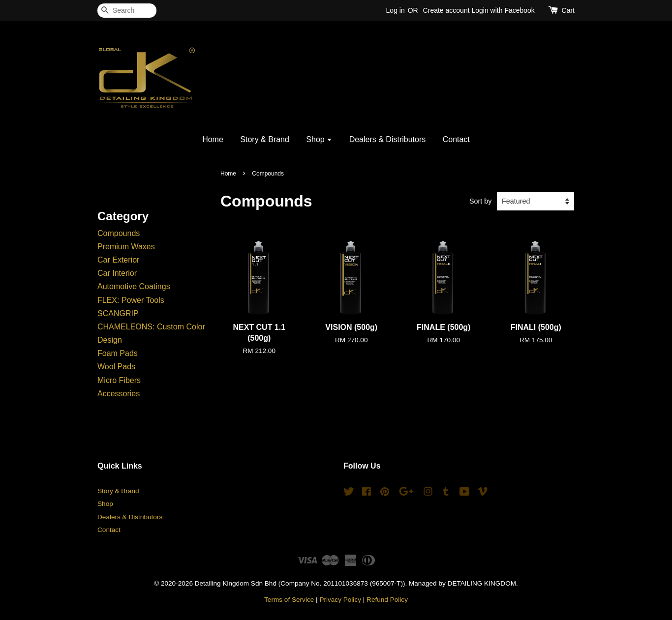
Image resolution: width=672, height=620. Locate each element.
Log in (396, 10)
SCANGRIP (118, 313)
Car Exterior (118, 260)
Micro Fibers (119, 380)
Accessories (119, 394)
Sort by (481, 201)
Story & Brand (265, 139)
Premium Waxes (126, 247)
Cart (568, 10)
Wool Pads (116, 367)
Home (213, 139)
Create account (446, 10)
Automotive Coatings (134, 286)
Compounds (119, 233)
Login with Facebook (503, 10)
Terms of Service (289, 600)
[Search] (127, 11)
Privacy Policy (340, 600)
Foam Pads (118, 353)
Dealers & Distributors (388, 139)
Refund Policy (387, 600)
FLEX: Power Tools (131, 300)
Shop (319, 139)
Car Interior (117, 273)
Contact (456, 139)
